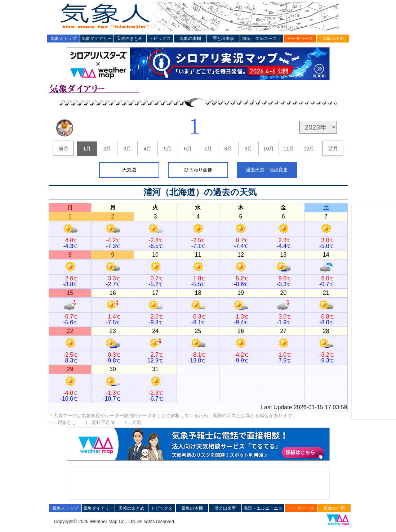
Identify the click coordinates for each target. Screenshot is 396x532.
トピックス (160, 39)
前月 (63, 148)
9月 (248, 149)
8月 (228, 149)
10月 (268, 149)
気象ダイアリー (97, 39)
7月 (208, 149)
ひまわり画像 (198, 170)
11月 (289, 149)
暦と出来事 (223, 39)
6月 (188, 149)
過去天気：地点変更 (267, 170)
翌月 (333, 148)
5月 (168, 149)
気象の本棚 (190, 39)
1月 (87, 149)
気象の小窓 (333, 39)
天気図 (129, 170)
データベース (300, 39)
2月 (107, 149)
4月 (147, 149)
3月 (127, 149)
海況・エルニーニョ (262, 39)
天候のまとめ (130, 39)
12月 (309, 149)
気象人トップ (63, 39)
